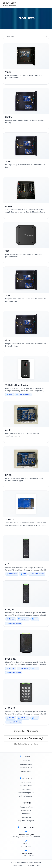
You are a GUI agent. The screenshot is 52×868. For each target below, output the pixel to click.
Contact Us (26, 817)
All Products (26, 782)
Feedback (26, 814)
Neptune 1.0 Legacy (26, 821)
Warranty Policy (26, 768)
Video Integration (26, 796)
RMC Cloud (26, 789)
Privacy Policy (26, 771)
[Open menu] (46, 4)
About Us (26, 761)
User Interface (26, 786)
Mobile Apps (26, 810)
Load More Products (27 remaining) (26, 738)
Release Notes (26, 764)
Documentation (26, 807)
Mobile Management (26, 793)
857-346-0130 (26, 847)
